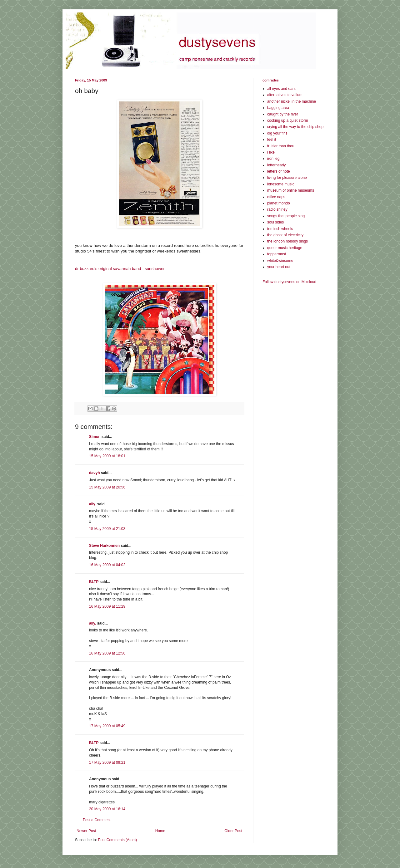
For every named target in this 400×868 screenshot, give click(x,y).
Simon (95, 437)
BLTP (94, 582)
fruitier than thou (281, 146)
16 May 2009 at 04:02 (107, 565)
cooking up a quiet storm (288, 120)
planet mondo (279, 203)
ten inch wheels (280, 229)
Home (160, 831)
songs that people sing (286, 216)
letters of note (279, 171)
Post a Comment (97, 820)
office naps (276, 197)
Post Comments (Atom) (117, 840)
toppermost (277, 254)
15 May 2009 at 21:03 (107, 529)
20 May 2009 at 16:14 (107, 809)
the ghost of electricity (285, 235)
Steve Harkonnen (104, 546)
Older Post (233, 831)
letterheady (276, 165)
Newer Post (86, 831)
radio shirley (277, 209)
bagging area (278, 108)
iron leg (273, 159)
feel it (272, 140)
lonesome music (281, 184)
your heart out (279, 267)
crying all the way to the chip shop (295, 127)
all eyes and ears (281, 89)
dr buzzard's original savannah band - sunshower (120, 269)
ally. (92, 504)
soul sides (275, 222)
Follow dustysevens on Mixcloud (289, 282)
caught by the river (283, 114)
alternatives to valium (285, 95)
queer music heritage (285, 248)
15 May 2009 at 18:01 (107, 456)
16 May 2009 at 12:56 (107, 653)
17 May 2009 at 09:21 (107, 763)
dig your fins (277, 133)
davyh (95, 473)
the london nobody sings (287, 241)
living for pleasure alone (287, 178)
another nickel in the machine (292, 101)
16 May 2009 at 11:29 (107, 606)
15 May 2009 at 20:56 (107, 487)
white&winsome (280, 261)
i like (271, 152)
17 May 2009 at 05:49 (107, 726)
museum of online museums (291, 190)
